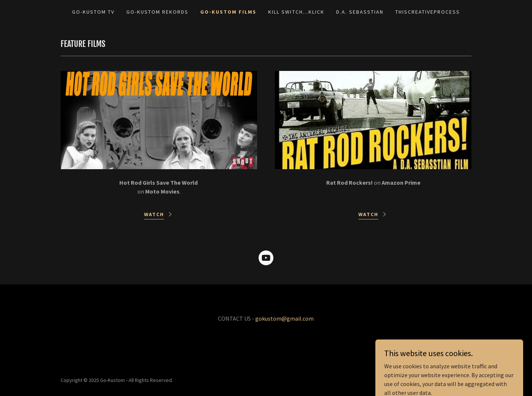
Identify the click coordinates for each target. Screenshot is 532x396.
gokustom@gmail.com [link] (284, 318)
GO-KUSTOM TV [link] (93, 12)
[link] (266, 259)
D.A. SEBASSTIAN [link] (360, 12)
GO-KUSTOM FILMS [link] (228, 12)
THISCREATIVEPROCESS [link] (428, 12)
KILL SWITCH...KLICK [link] (296, 12)
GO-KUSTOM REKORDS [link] (157, 12)
